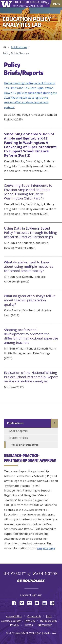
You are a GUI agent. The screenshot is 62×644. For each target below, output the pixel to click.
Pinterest (53, 602)
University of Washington (7, 4)
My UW (30, 621)
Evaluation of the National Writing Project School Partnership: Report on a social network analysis (31, 377)
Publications (19, 47)
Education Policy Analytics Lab (5, 46)
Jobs (49, 616)
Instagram (31, 602)
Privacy (15, 625)
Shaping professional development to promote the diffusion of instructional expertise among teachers (31, 336)
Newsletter (45, 625)
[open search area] (47, 4)
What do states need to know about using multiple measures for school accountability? (29, 266)
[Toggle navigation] (57, 4)
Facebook (15, 602)
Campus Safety (11, 621)
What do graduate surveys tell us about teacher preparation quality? (30, 300)
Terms (29, 625)
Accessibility (14, 616)
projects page (46, 548)
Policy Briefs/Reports (25, 445)
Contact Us (34, 616)
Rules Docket (49, 621)
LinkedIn (46, 602)
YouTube (38, 602)
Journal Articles (18, 438)
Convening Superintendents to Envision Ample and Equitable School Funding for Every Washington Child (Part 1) (28, 192)
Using (30, 233)
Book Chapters (18, 431)
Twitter (23, 602)
